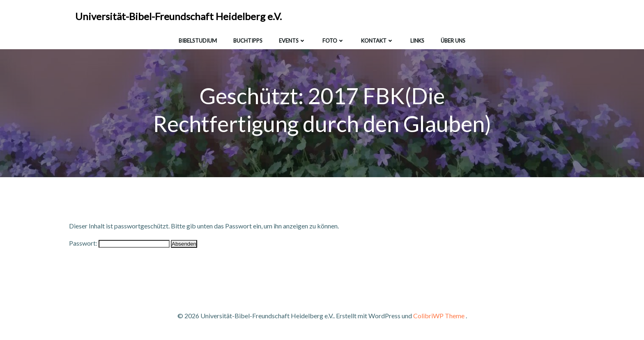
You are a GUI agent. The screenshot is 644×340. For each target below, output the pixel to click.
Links (417, 41)
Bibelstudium (198, 41)
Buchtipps (248, 41)
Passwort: (119, 243)
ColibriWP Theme (439, 316)
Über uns (453, 41)
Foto (333, 41)
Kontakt (377, 41)
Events (292, 41)
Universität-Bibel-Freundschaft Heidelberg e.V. (178, 16)
